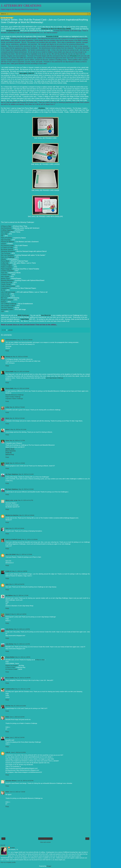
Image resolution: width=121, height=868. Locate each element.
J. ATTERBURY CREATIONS (21, 6)
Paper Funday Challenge (13, 397)
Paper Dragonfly (6, 269)
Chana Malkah (10, 657)
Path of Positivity (6, 238)
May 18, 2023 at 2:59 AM (25, 340)
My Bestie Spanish (7, 249)
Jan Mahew (9, 595)
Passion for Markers (8, 242)
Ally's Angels (5, 277)
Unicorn (4, 244)
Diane (7, 441)
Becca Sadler (10, 678)
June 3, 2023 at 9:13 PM (18, 752)
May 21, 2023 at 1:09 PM (20, 571)
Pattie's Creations (7, 267)
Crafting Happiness (7, 230)
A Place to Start (6, 226)
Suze (7, 584)
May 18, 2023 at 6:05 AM (22, 372)
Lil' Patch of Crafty (7, 247)
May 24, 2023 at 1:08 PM (23, 657)
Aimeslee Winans (11, 781)
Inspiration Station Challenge (14, 399)
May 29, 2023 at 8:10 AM (18, 706)
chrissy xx (9, 357)
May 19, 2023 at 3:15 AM (26, 489)
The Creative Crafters (8, 306)
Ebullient (42, 108)
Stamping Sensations (8, 251)
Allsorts (3, 259)
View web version (45, 842)
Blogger (49, 866)
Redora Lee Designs (12, 665)
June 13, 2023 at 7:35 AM (17, 792)
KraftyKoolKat (10, 689)
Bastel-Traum (5, 279)
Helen (7, 717)
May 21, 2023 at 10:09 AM (30, 539)
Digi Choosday (6, 240)
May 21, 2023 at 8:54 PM (17, 584)
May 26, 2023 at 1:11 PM (23, 689)
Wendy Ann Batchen (12, 515)
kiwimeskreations (11, 340)
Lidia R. (8, 752)
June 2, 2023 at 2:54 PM (17, 737)
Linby (7, 407)
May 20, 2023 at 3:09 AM (27, 515)
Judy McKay (9, 629)
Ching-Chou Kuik (7, 282)
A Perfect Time (6, 275)
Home (45, 839)
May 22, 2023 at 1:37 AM (21, 595)
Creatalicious (5, 288)
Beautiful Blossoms (7, 280)
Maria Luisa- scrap (11, 500)
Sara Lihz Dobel (11, 554)
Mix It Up (4, 298)
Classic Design (6, 284)
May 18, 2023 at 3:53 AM (20, 357)
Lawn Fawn (25, 319)
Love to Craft (5, 294)
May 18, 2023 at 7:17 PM (17, 441)
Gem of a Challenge (8, 257)
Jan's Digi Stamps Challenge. (55, 378)
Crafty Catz (5, 263)
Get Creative (5, 232)
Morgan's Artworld (7, 300)
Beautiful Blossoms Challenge (15, 395)
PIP (2, 236)
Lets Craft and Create (8, 292)
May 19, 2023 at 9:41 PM (25, 500)
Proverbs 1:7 (75, 56)
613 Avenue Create (7, 245)
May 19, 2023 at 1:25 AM (17, 463)
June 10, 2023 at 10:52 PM (25, 781)
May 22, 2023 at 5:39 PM (19, 614)
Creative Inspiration (7, 271)
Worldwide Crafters (7, 309)
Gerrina (8, 706)
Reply (7, 351)
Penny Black (5, 261)
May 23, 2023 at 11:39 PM (22, 629)
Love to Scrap (6, 296)
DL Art (3, 290)
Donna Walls (10, 372)
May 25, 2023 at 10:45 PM (22, 678)
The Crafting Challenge (9, 304)
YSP (2, 311)
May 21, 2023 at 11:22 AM (24, 554)
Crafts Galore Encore (8, 286)
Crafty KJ (9, 571)
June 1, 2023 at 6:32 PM (17, 717)
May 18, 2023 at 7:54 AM (17, 407)
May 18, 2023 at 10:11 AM (18, 429)
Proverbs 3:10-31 (52, 36)
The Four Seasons (7, 308)
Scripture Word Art (13, 31)
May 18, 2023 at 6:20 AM (22, 388)
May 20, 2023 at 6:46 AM (17, 528)
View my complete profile (8, 862)
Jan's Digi (4, 234)
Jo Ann (12, 848)
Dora (7, 528)
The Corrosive (6, 253)
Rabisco (4, 302)
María (7, 418)
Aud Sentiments (6, 228)
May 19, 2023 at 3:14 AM (26, 474)
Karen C (8, 614)
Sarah (7, 463)
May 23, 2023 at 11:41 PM (22, 644)
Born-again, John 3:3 (27, 73)
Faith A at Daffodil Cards (13, 539)
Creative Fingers (6, 265)
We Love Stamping (7, 255)
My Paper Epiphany (12, 474)
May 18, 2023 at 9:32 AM (17, 418)
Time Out (4, 273)
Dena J (8, 429)
